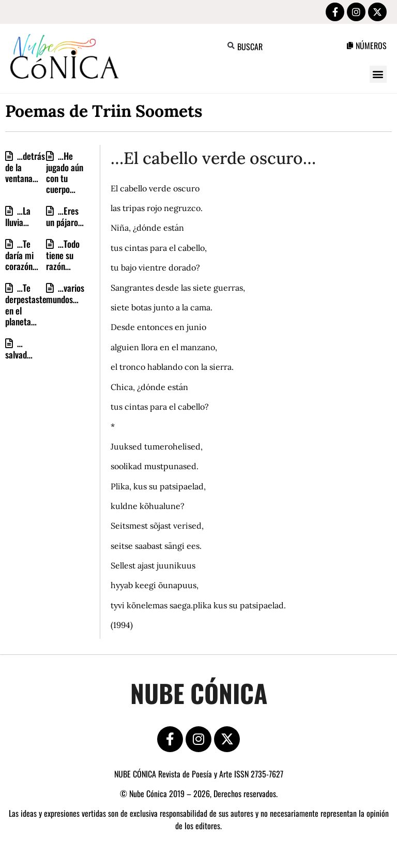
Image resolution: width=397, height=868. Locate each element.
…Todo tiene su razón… (63, 255)
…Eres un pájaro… (65, 216)
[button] (231, 46)
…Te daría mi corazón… (22, 255)
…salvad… (19, 349)
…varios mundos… (65, 293)
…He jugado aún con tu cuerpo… (65, 172)
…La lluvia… (18, 216)
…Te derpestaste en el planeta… (26, 304)
